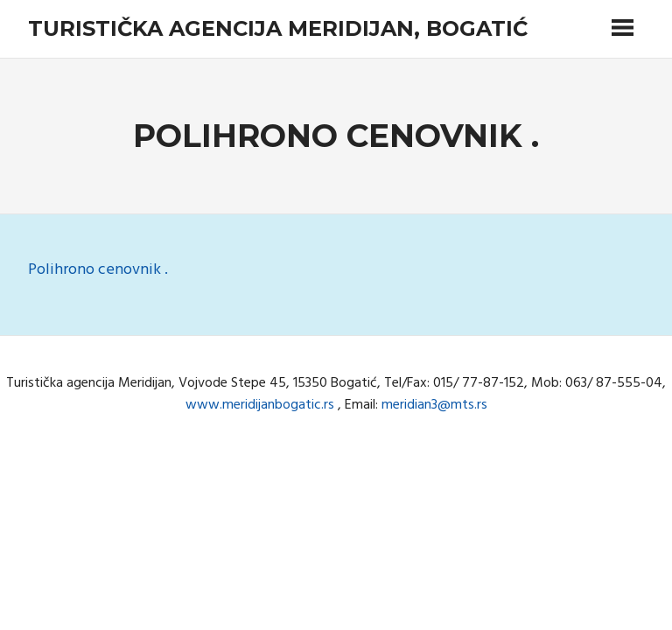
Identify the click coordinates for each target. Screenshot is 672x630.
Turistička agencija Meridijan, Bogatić (278, 28)
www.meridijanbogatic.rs (260, 405)
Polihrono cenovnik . (98, 270)
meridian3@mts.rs (434, 405)
